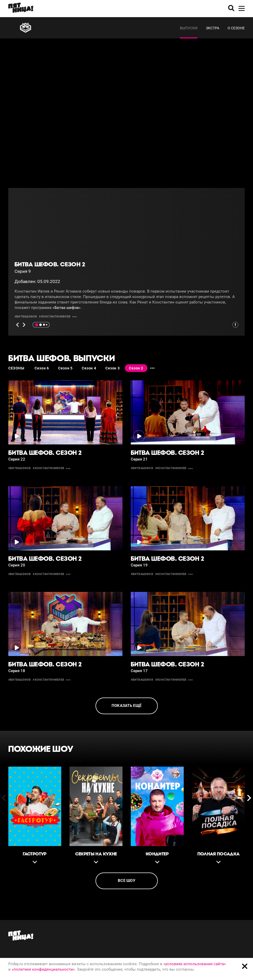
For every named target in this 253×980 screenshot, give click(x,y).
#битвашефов (26, 317)
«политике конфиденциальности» (43, 969)
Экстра (213, 28)
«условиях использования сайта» (195, 964)
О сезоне (236, 28)
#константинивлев (55, 317)
